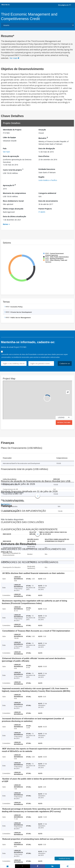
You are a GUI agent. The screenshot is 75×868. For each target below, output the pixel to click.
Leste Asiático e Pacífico (48, 180)
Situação (42, 130)
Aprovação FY (9, 185)
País (5, 148)
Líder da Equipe (9, 137)
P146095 (42, 212)
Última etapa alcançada (13, 209)
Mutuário (43, 138)
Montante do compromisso (14, 193)
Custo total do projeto (13, 170)
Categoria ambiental (47, 193)
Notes (6, 224)
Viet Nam (6, 152)
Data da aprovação (11, 156)
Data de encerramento (48, 201)
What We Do (6, 5)
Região (41, 177)
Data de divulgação (47, 148)
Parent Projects (45, 209)
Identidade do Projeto (12, 130)
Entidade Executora (47, 169)
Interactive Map (64, 422)
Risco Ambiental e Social (13, 201)
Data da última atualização (14, 216)
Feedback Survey (64, 859)
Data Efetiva (44, 156)
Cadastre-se (65, 363)
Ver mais (14, 58)
